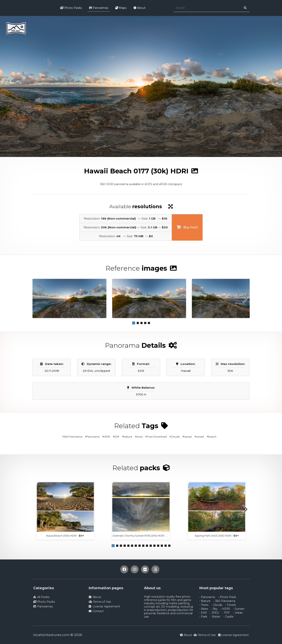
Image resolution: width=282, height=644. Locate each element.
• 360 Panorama (224, 601)
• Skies (204, 609)
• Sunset (239, 609)
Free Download (157, 437)
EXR (117, 437)
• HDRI (225, 609)
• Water (215, 617)
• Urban (238, 613)
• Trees (204, 605)
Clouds (175, 437)
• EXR (203, 613)
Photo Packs (71, 8)
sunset (200, 437)
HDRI (107, 437)
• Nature (205, 601)
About (140, 8)
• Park (203, 617)
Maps (121, 8)
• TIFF (226, 613)
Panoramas (99, 8)
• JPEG (215, 613)
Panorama (93, 437)
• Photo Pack (227, 597)
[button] (134, 323)
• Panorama (207, 597)
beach (212, 437)
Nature (128, 437)
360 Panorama (73, 437)
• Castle (228, 617)
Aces (139, 437)
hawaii (188, 437)
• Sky (214, 609)
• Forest (231, 605)
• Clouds (217, 605)
